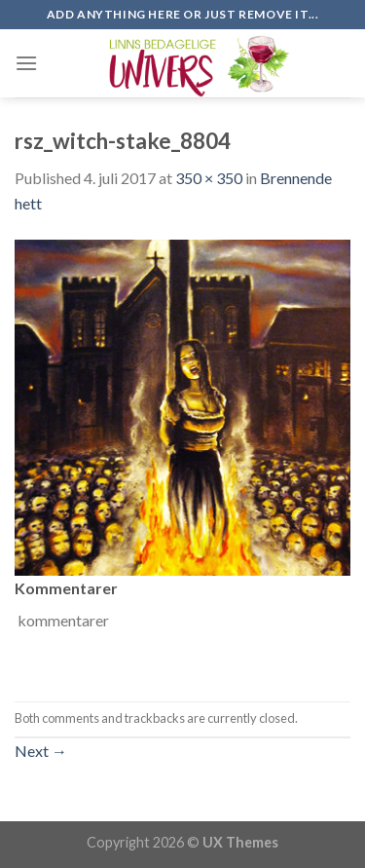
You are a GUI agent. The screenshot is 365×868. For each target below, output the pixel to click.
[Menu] (26, 63)
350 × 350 (209, 178)
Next (41, 751)
